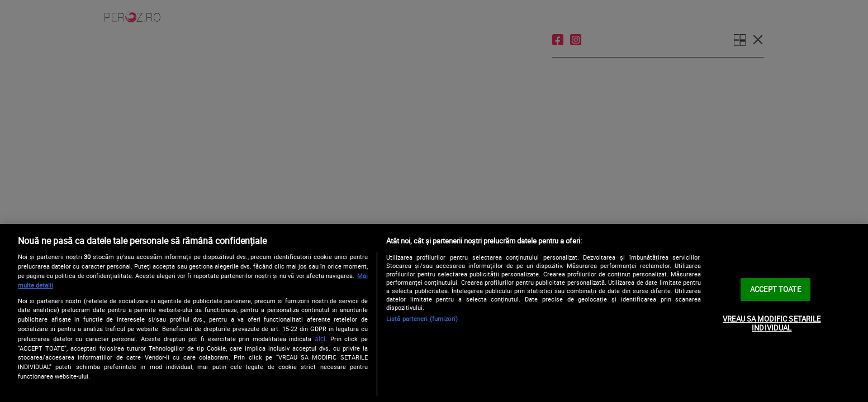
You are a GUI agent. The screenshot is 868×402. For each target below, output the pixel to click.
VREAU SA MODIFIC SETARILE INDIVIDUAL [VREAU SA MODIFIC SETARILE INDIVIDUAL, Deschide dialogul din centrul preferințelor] (772, 323)
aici (320, 339)
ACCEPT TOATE (775, 289)
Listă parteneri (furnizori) (422, 319)
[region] (434, 313)
